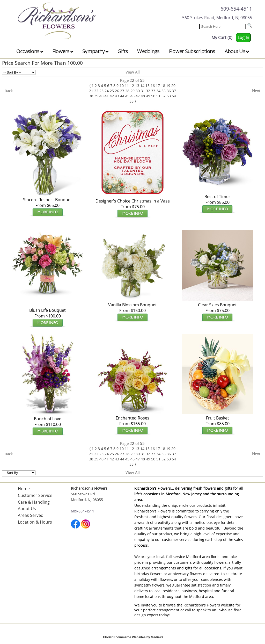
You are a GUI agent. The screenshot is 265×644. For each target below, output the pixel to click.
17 (158, 86)
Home (24, 489)
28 (127, 91)
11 (127, 86)
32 (148, 91)
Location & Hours (35, 522)
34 (158, 91)
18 (163, 86)
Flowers (63, 51)
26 (117, 91)
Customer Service (35, 495)
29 (132, 91)
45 (127, 96)
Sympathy (95, 51)
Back (9, 91)
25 (112, 91)
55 (131, 101)
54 (174, 96)
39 (96, 96)
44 (122, 96)
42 (112, 96)
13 (137, 86)
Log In (243, 38)
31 (143, 91)
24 (107, 91)
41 (107, 96)
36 (169, 91)
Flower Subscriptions (192, 51)
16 (153, 86)
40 (101, 96)
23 (101, 91)
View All (133, 72)
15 (148, 86)
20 (173, 86)
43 (117, 96)
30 (138, 91)
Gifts (123, 51)
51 (158, 96)
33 (153, 91)
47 (138, 96)
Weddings (148, 51)
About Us (237, 51)
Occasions (30, 51)
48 (143, 96)
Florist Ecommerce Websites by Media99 (133, 637)
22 (96, 91)
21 (91, 91)
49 (148, 96)
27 (122, 91)
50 (153, 96)
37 (174, 91)
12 (132, 86)
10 (122, 86)
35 (164, 91)
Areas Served (31, 515)
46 (132, 96)
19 (168, 86)
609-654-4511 (236, 9)
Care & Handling (34, 502)
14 (142, 86)
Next (256, 91)
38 (91, 96)
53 (169, 96)
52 (164, 96)
